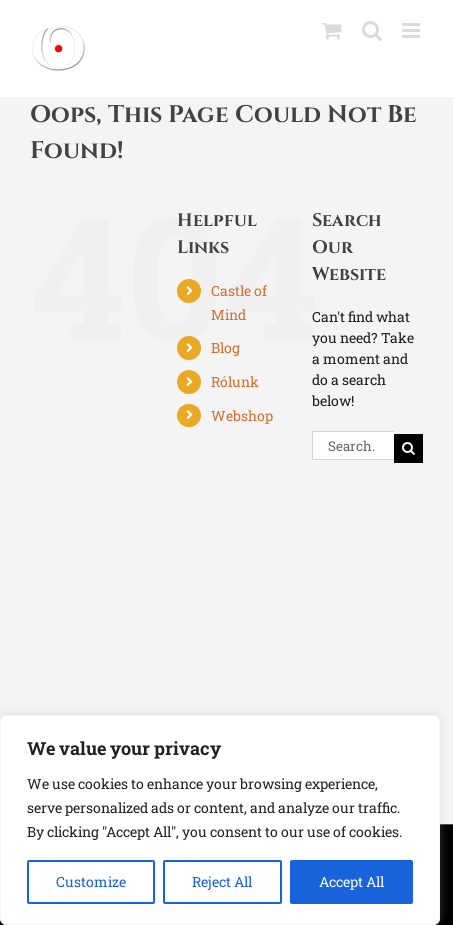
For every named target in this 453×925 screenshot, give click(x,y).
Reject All (222, 881)
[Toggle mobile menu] (412, 30)
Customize (91, 881)
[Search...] (353, 445)
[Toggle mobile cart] (332, 30)
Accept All (351, 881)
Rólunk (235, 381)
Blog (225, 347)
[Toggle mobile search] (372, 30)
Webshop (242, 415)
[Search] (408, 448)
